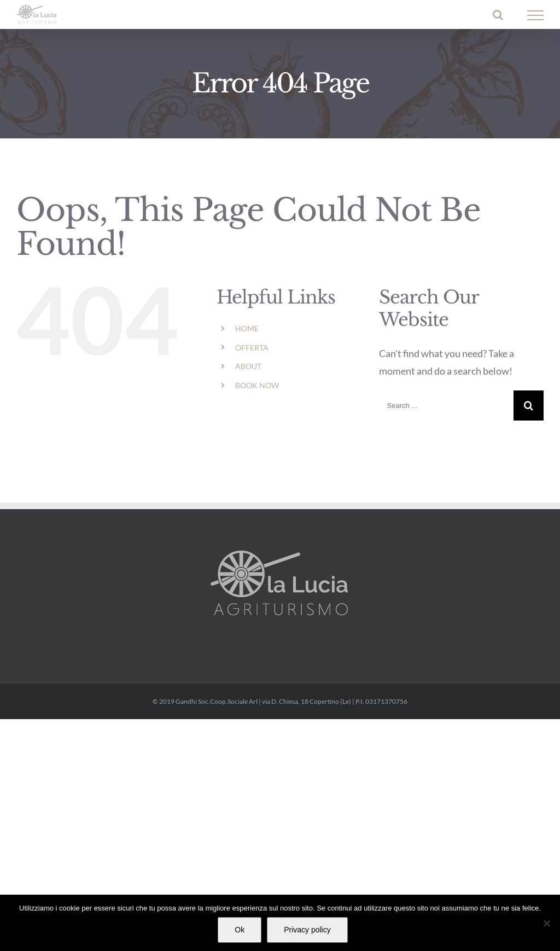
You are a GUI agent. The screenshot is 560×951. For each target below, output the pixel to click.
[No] (546, 923)
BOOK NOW (257, 385)
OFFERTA (252, 348)
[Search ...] (446, 406)
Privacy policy (307, 930)
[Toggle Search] (498, 15)
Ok (240, 930)
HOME (247, 328)
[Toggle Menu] (536, 15)
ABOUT (248, 366)
